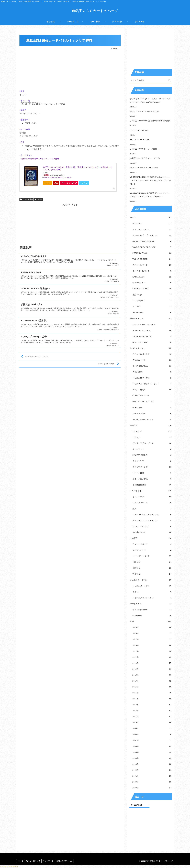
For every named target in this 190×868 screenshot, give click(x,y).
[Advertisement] (70, 69)
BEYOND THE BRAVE (139, 140)
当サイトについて (33, 861)
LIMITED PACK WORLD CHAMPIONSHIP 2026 (150, 121)
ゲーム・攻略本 (27, 199)
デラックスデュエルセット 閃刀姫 (144, 111)
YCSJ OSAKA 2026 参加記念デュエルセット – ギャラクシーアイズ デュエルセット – (150, 195)
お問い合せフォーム (64, 861)
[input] (151, 80)
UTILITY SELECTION (139, 130)
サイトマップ (48, 861)
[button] (169, 80)
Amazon (48, 183)
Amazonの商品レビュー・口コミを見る (58, 177)
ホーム (21, 861)
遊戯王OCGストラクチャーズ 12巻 (145, 158)
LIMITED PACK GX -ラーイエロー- (145, 149)
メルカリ (84, 183)
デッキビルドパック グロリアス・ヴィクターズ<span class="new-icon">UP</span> (150, 100)
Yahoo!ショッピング (70, 183)
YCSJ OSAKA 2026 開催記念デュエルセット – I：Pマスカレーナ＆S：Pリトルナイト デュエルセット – (150, 180)
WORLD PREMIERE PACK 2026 (144, 168)
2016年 (38, 199)
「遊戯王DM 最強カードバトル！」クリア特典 (39, 159)
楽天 (56, 183)
